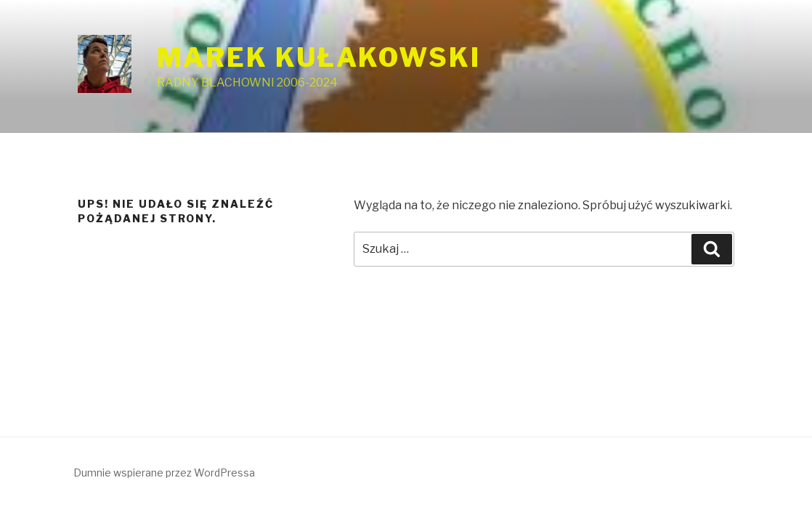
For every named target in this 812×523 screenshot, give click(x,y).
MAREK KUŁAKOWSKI (319, 57)
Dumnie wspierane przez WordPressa (164, 473)
